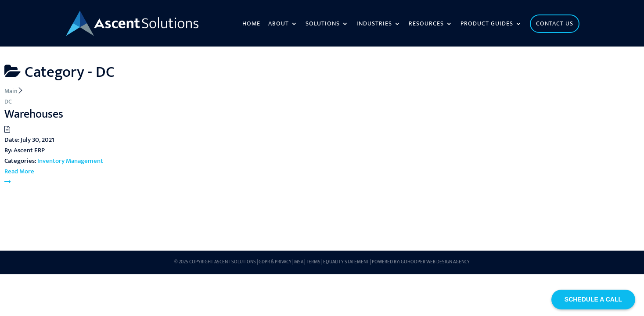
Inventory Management (70, 161)
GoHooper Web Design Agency (435, 262)
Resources (426, 25)
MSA (299, 262)
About (279, 25)
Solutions (323, 25)
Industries (374, 25)
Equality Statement (346, 262)
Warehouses (34, 114)
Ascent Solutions (235, 262)
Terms (313, 262)
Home (251, 25)
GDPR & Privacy (275, 262)
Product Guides (487, 25)
